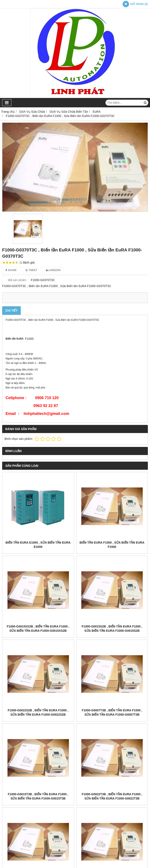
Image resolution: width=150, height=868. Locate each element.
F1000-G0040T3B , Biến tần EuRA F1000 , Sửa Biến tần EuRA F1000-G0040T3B (112, 816)
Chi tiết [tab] (11, 311)
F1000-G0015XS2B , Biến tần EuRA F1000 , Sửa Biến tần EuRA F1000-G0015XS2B (38, 629)
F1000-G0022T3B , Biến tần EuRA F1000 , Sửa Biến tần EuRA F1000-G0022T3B (112, 796)
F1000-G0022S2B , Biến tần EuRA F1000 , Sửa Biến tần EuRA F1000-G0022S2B (38, 712)
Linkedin (53, 270)
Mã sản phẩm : (18, 280)
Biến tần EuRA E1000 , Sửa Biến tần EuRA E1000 (38, 545)
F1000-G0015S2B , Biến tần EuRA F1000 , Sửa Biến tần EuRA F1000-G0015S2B (112, 629)
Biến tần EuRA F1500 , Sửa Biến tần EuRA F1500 (112, 545)
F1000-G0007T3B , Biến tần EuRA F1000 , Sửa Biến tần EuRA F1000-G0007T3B (112, 712)
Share (11, 270)
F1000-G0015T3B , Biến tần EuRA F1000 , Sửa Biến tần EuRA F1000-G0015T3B (38, 796)
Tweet (31, 270)
